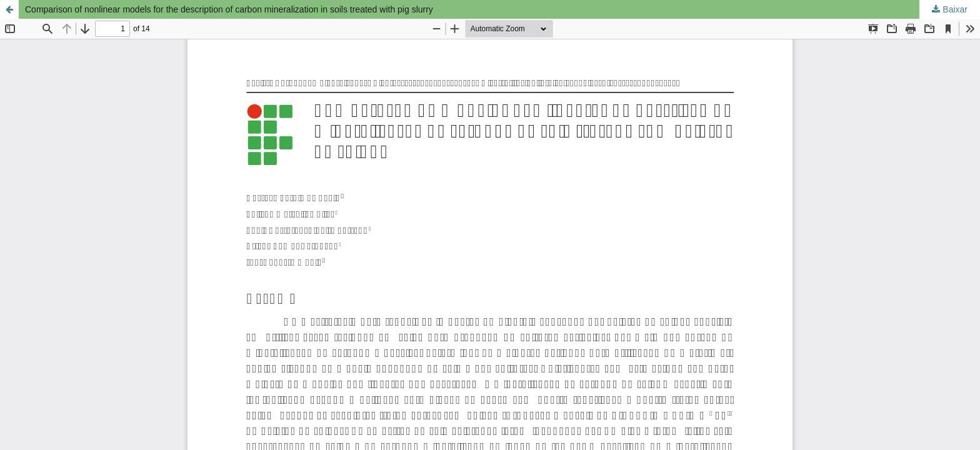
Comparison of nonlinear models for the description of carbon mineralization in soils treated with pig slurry (229, 9)
